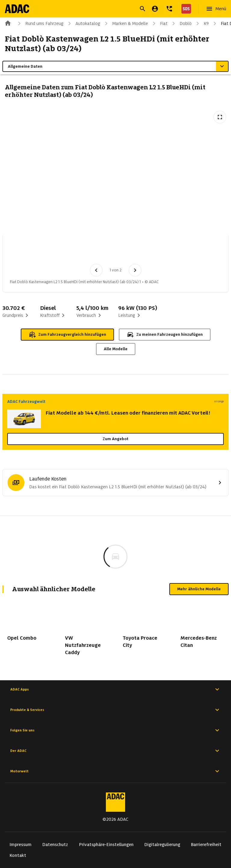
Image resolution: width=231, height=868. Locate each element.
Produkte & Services (115, 710)
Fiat (159, 23)
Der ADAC (115, 751)
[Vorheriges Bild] (96, 270)
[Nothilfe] (185, 9)
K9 (201, 23)
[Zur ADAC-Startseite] (17, 9)
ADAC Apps (115, 689)
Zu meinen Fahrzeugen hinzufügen (165, 335)
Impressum (21, 845)
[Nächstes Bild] (135, 270)
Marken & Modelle (125, 23)
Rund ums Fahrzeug (40, 23)
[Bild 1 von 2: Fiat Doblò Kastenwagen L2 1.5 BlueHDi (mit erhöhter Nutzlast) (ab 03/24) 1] (22, 252)
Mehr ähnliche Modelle (199, 589)
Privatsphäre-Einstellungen (106, 845)
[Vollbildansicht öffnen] (220, 117)
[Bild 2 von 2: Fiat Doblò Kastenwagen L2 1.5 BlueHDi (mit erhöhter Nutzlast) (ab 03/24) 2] (53, 252)
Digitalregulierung (162, 845)
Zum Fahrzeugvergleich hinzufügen (67, 335)
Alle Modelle (116, 349)
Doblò (181, 23)
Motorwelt (115, 771)
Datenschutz (55, 845)
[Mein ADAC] (155, 9)
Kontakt (18, 855)
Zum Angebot (115, 439)
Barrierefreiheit (206, 845)
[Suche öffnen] (143, 9)
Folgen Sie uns (115, 730)
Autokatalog (83, 23)
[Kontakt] (169, 9)
